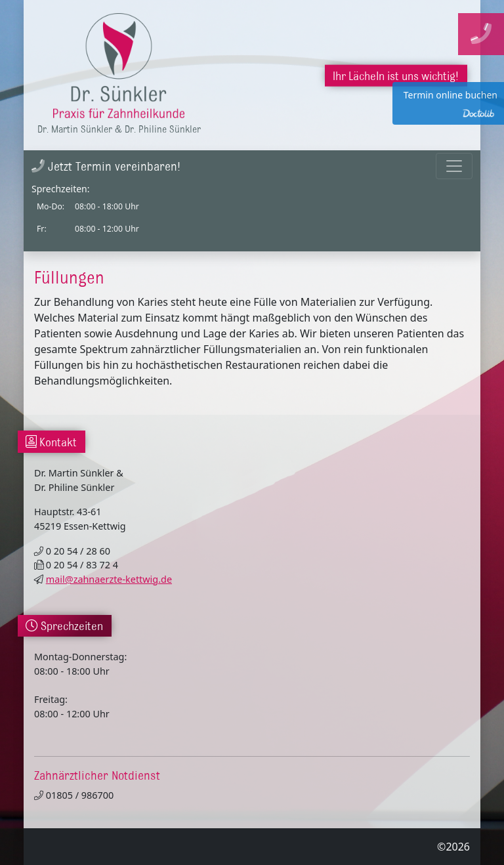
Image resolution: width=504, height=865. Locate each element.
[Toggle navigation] (454, 166)
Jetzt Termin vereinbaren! (106, 166)
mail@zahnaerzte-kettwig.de (109, 579)
